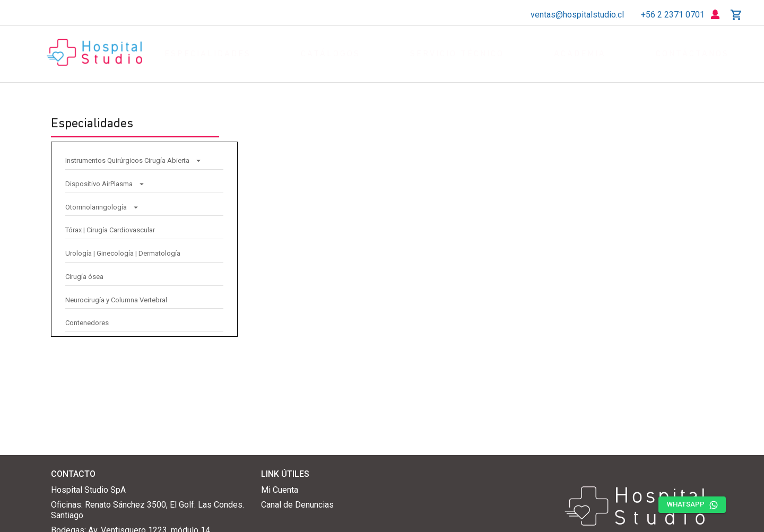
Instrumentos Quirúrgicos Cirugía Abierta (134, 158)
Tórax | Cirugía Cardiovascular (110, 227)
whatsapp (692, 505)
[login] (715, 15)
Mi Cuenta (280, 490)
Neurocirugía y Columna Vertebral (116, 297)
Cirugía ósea (84, 274)
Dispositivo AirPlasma (105, 181)
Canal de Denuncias (297, 505)
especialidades (208, 54)
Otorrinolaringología (102, 204)
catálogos (331, 54)
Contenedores (87, 320)
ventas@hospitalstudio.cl (577, 15)
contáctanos (692, 54)
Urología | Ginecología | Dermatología (123, 251)
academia (580, 54)
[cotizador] (736, 15)
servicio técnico (457, 54)
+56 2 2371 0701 (673, 15)
